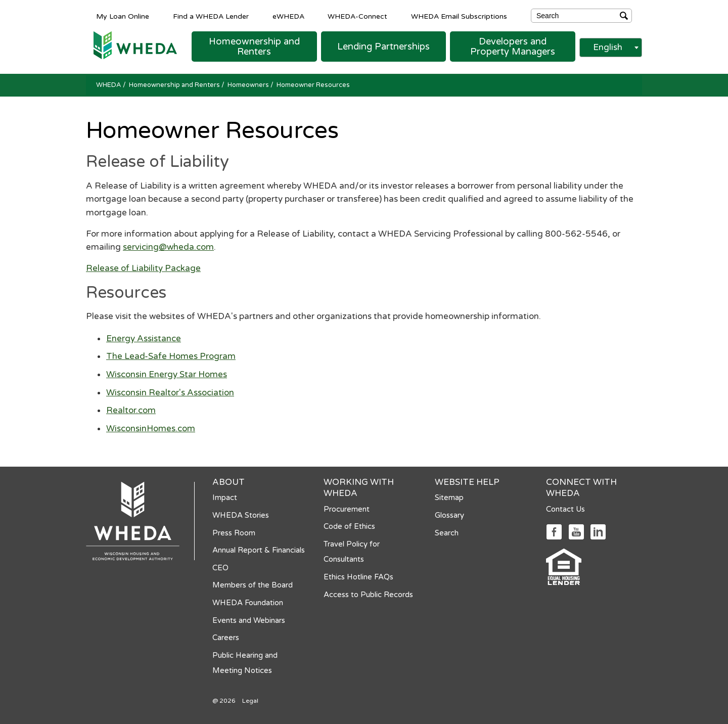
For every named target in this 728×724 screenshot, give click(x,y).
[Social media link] (554, 531)
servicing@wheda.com (168, 247)
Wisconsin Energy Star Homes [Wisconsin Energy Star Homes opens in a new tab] (167, 374)
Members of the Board (253, 585)
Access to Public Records (368, 595)
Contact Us (565, 509)
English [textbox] (608, 47)
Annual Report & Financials (259, 550)
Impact (225, 497)
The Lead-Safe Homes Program (171, 356)
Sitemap (449, 497)
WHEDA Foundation (248, 603)
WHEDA (109, 85)
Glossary (449, 515)
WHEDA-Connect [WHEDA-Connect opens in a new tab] (357, 16)
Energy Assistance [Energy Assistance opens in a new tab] (144, 338)
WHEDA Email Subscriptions (459, 16)
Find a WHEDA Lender (211, 16)
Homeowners (249, 85)
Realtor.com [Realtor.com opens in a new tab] (131, 410)
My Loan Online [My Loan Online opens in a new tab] (123, 16)
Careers (226, 638)
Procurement (347, 509)
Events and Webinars (249, 620)
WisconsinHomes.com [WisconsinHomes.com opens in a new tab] (151, 428)
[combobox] (611, 48)
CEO (220, 568)
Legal (250, 701)
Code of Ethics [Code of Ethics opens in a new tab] (349, 526)
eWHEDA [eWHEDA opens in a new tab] (288, 16)
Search (447, 533)
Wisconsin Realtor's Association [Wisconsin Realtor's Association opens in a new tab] (170, 393)
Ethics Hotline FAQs (358, 577)
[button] (254, 47)
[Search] (581, 16)
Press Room (234, 533)
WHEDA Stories (241, 515)
